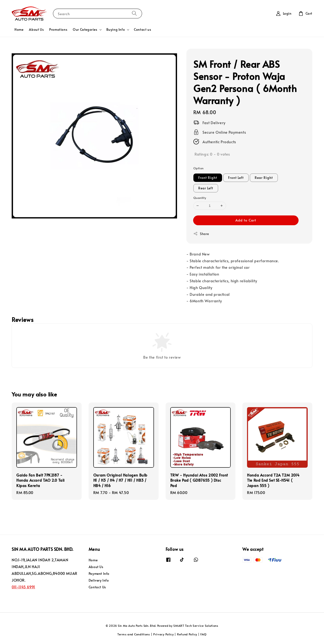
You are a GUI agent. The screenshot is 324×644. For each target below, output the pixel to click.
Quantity (200, 198)
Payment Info (99, 574)
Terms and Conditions (134, 634)
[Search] (134, 13)
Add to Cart (246, 220)
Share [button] (201, 234)
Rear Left (206, 188)
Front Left (236, 178)
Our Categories (85, 30)
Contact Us (97, 587)
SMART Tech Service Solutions (196, 626)
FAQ (204, 634)
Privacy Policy (164, 634)
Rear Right (264, 178)
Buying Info (116, 30)
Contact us (142, 29)
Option (198, 168)
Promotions (58, 29)
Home (19, 29)
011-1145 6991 (23, 587)
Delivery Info (99, 580)
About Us (36, 29)
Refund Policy (187, 634)
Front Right (208, 178)
